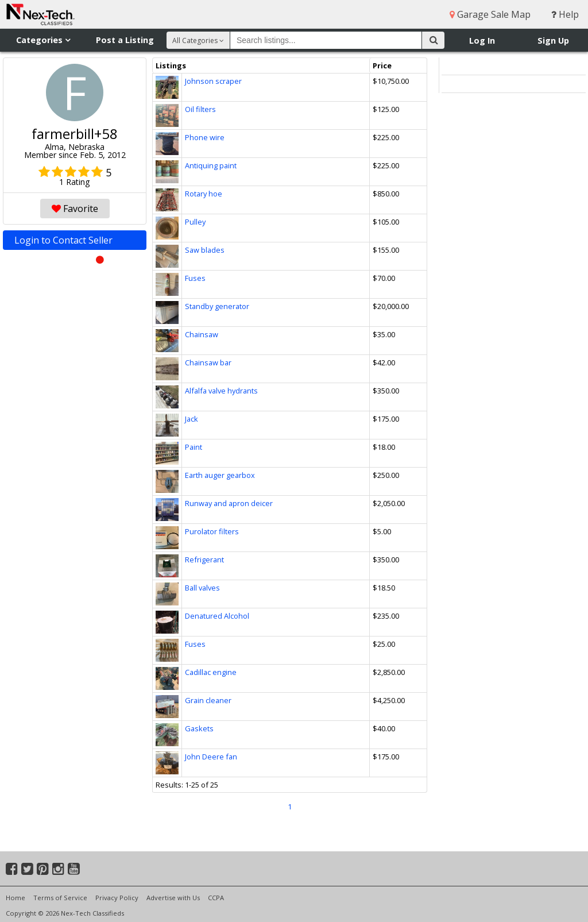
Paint (194, 447)
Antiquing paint (211, 165)
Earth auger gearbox (220, 475)
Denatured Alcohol (217, 616)
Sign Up (553, 40)
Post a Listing (125, 40)
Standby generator (217, 306)
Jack (192, 419)
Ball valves (202, 588)
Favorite (75, 209)
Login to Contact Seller (75, 242)
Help (565, 14)
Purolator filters (212, 531)
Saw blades (205, 250)
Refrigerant (204, 560)
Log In (482, 40)
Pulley (195, 222)
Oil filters (200, 109)
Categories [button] (43, 40)
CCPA (216, 898)
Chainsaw (202, 334)
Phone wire (205, 137)
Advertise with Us (173, 898)
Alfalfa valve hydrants (221, 391)
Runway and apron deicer (229, 503)
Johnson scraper (213, 81)
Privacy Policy (117, 898)
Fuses (195, 278)
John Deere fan (211, 757)
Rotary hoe (204, 194)
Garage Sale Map (490, 14)
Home (16, 898)
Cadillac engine (211, 672)
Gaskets (199, 728)
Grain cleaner (208, 700)
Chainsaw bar (208, 362)
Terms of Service (60, 898)
